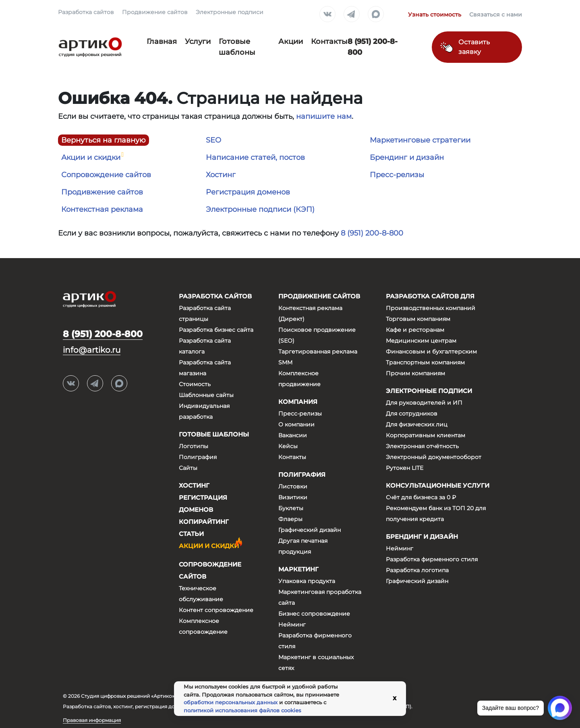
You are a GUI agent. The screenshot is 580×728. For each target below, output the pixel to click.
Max (376, 14)
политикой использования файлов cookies (242, 710)
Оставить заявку (474, 47)
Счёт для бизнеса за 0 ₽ (421, 497)
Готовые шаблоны (214, 434)
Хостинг (221, 175)
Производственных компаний (431, 308)
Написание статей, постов (255, 157)
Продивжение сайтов (102, 192)
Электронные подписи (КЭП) (260, 209)
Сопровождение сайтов (106, 175)
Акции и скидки (91, 157)
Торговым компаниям (418, 319)
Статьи (191, 534)
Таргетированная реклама (318, 352)
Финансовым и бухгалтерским (431, 352)
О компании (296, 424)
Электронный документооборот (434, 457)
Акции (291, 41)
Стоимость (195, 384)
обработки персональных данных (231, 702)
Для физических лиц (417, 424)
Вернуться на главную (104, 140)
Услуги (198, 41)
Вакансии (293, 435)
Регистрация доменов (248, 192)
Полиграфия (198, 457)
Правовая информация (92, 720)
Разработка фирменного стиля (432, 559)
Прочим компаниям (415, 373)
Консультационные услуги (438, 485)
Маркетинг (298, 569)
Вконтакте (327, 14)
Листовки (293, 486)
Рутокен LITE (405, 468)
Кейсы (288, 446)
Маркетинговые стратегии (420, 140)
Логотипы (194, 446)
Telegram (352, 14)
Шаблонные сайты (206, 395)
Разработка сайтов (86, 12)
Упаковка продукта (307, 581)
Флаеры (290, 519)
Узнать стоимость (435, 14)
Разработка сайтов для (430, 296)
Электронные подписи (230, 12)
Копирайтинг (204, 522)
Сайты (188, 468)
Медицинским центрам (421, 341)
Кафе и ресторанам (415, 330)
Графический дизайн (310, 530)
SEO (213, 140)
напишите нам (324, 116)
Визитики (293, 497)
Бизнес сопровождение (314, 614)
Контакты (329, 41)
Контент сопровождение (216, 610)
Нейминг (292, 625)
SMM (285, 362)
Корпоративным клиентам (426, 435)
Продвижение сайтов (155, 12)
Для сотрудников (412, 414)
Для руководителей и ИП (424, 403)
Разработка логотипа (417, 570)
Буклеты (291, 508)
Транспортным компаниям (425, 362)
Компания (298, 402)
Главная (162, 41)
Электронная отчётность (422, 446)
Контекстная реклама (102, 209)
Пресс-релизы (397, 175)
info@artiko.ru (92, 350)
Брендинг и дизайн (407, 157)
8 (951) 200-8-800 (372, 233)
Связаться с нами (496, 14)
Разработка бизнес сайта (216, 330)
